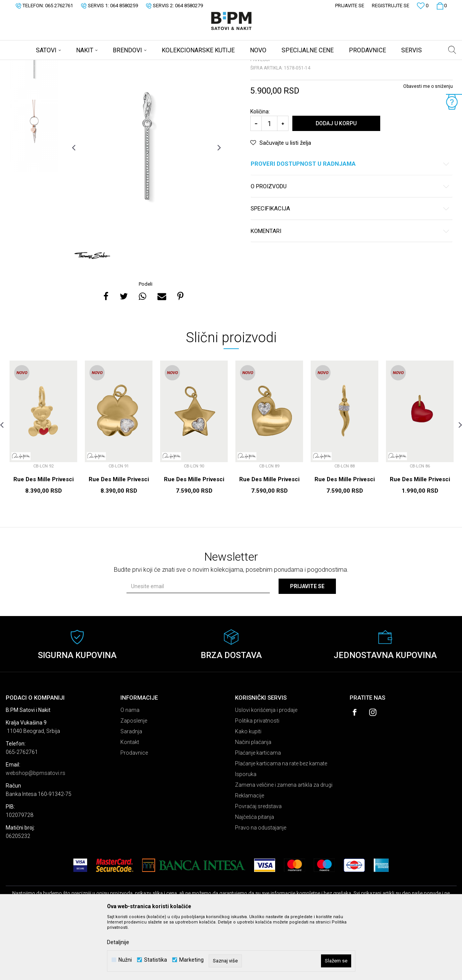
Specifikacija (350, 269)
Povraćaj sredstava (258, 866)
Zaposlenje (134, 781)
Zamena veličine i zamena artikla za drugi (284, 845)
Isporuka (246, 834)
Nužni (125, 960)
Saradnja (131, 791)
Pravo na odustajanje (261, 888)
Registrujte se (391, 6)
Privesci (101, 65)
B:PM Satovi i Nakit (25, 65)
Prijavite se (307, 646)
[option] (34, 123)
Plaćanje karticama (258, 813)
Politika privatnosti (257, 781)
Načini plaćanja (253, 802)
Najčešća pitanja (255, 877)
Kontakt (130, 802)
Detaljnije (118, 942)
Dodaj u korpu (336, 183)
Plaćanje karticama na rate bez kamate (281, 823)
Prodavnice (134, 813)
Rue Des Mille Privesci (44, 539)
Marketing (191, 960)
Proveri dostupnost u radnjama (350, 224)
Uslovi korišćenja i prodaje (266, 770)
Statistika (156, 960)
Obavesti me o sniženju (428, 146)
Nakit (81, 65)
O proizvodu (350, 247)
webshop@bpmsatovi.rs (36, 833)
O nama (130, 770)
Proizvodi (60, 65)
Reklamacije (250, 855)
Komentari (350, 291)
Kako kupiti (248, 791)
